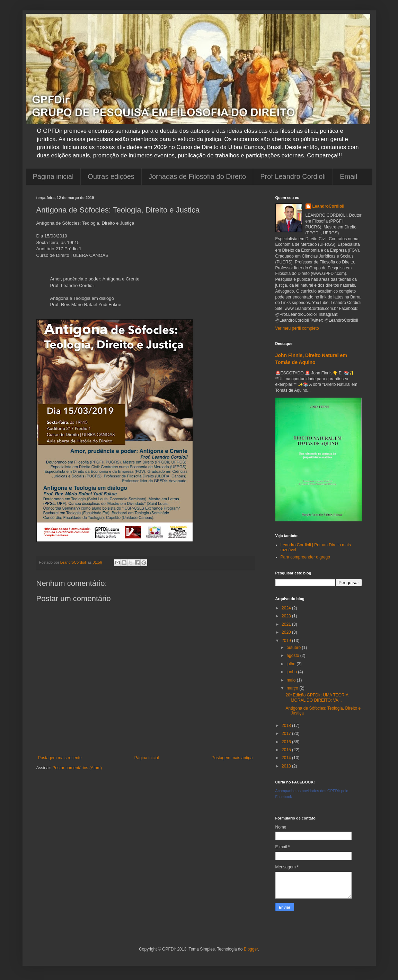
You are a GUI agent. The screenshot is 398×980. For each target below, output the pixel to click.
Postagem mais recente (60, 758)
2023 (287, 616)
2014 (287, 758)
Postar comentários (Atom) (77, 768)
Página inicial (53, 176)
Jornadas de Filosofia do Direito (197, 176)
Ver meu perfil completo (297, 328)
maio (291, 680)
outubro (294, 648)
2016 (287, 742)
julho (291, 664)
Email (348, 176)
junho (292, 672)
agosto (293, 656)
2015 (287, 750)
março (293, 688)
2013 (287, 766)
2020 (287, 632)
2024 (287, 608)
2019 (287, 641)
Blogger (251, 949)
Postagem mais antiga (232, 758)
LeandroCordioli (329, 206)
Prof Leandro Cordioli (293, 176)
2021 (287, 624)
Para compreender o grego (305, 557)
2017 (287, 734)
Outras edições (111, 176)
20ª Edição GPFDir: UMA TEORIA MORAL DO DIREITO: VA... (317, 697)
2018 (287, 726)
